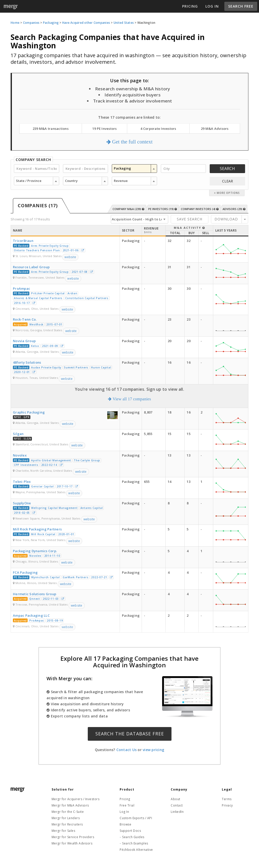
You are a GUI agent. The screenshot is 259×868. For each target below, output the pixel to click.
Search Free (241, 6)
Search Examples (135, 843)
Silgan (18, 434)
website (70, 257)
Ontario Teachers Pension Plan (37, 250)
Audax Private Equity (46, 367)
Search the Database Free (130, 734)
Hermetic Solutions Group (35, 594)
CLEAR (228, 181)
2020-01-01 (66, 534)
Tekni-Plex (22, 482)
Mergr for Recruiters (67, 824)
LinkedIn (177, 812)
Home (15, 23)
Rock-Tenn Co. (25, 319)
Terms (227, 799)
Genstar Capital (42, 486)
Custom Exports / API (136, 818)
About (176, 799)
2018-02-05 (22, 513)
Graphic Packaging (29, 412)
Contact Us (127, 750)
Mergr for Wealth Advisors (72, 843)
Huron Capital (101, 367)
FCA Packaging (25, 572)
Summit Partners (76, 367)
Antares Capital (92, 508)
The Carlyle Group (87, 460)
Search (227, 169)
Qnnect (35, 599)
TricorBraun (23, 241)
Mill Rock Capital (43, 534)
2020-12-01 (22, 372)
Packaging (51, 23)
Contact (177, 805)
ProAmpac (21, 288)
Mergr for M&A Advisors (70, 805)
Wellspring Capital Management (54, 508)
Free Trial (127, 805)
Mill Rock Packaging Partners (37, 529)
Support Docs (130, 831)
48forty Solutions (27, 362)
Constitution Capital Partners (87, 298)
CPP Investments (26, 465)
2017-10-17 (65, 486)
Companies (31, 23)
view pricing (153, 750)
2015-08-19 (55, 621)
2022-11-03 (51, 599)
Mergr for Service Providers (73, 837)
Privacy (227, 805)
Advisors (234, 209)
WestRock (36, 324)
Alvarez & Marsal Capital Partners (38, 298)
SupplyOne (22, 503)
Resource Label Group (31, 267)
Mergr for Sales (63, 831)
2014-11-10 (52, 556)
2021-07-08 (80, 272)
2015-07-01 (54, 324)
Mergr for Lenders (66, 818)
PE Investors (163, 209)
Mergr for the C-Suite (68, 812)
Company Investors (200, 209)
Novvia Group (24, 341)
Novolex (20, 455)
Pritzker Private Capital (48, 293)
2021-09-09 (50, 346)
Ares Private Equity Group (50, 246)
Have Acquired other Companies (86, 23)
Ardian (72, 293)
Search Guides (133, 837)
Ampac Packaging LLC (31, 615)
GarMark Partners (75, 577)
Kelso (35, 346)
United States (124, 23)
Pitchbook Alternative (136, 850)
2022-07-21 (99, 577)
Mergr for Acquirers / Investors (76, 799)
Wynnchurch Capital (46, 577)
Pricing (190, 6)
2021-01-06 (71, 250)
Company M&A (128, 209)
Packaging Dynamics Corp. (35, 551)
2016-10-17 (22, 303)
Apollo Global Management (51, 460)
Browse (125, 824)
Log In (212, 6)
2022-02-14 (49, 465)
